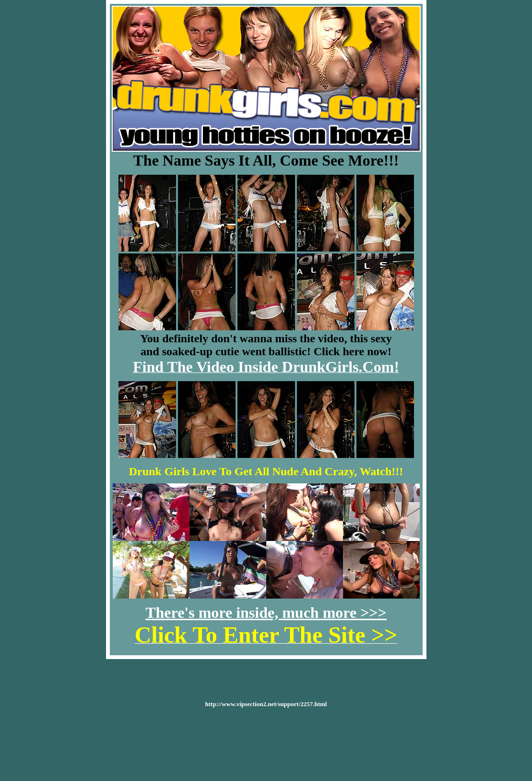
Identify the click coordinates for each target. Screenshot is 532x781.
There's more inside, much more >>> (266, 613)
